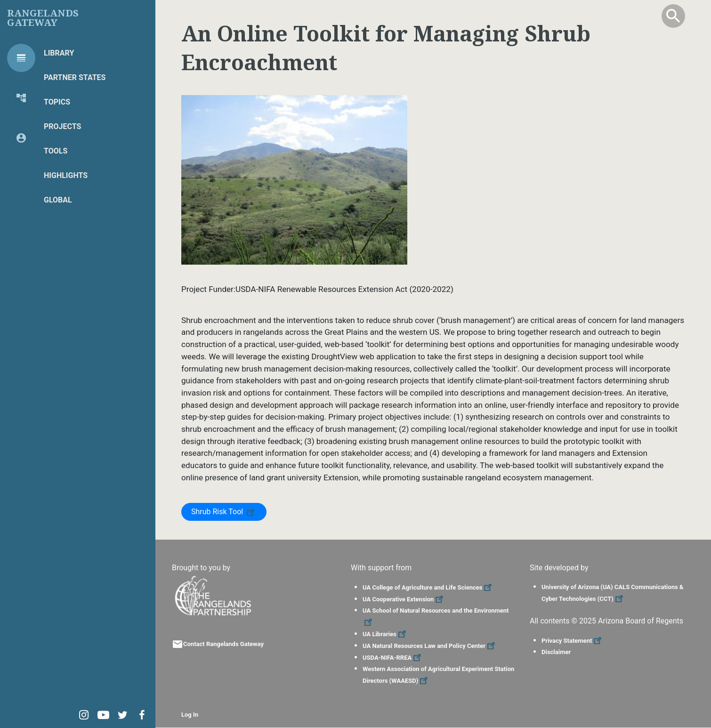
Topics (57, 102)
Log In (190, 715)
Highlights (66, 175)
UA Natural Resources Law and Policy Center (430, 646)
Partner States (75, 77)
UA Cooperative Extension (404, 599)
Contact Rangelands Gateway (223, 644)
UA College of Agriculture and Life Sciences (428, 587)
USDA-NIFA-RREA (393, 658)
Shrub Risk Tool (224, 511)
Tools (56, 151)
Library (59, 53)
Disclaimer (556, 652)
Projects (62, 126)
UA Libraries (385, 634)
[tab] (21, 58)
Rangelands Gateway (43, 18)
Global (58, 200)
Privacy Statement (573, 641)
